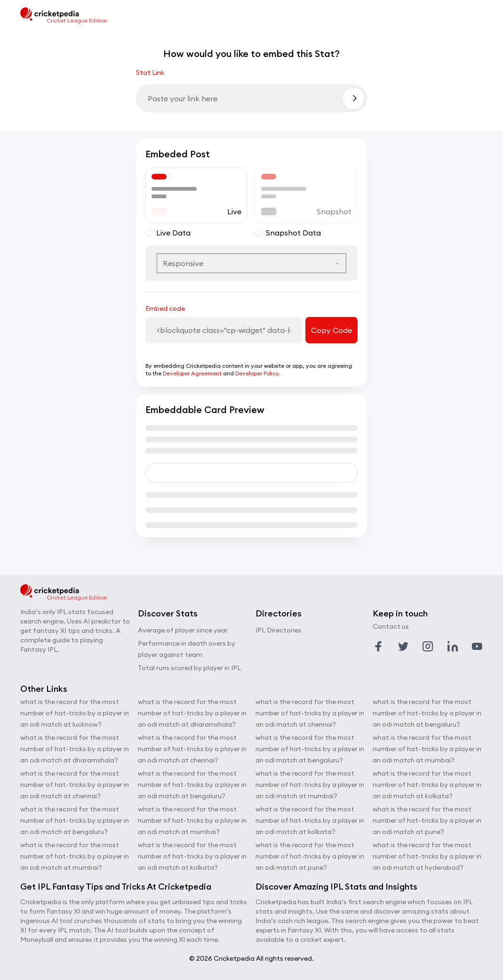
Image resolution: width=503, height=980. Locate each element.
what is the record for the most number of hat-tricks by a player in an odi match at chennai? (75, 785)
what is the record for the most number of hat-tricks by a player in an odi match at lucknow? (75, 713)
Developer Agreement (192, 373)
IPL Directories (279, 630)
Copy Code (331, 330)
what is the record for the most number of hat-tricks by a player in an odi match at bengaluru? (75, 820)
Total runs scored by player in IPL (189, 668)
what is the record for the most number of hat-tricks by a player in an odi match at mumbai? (75, 856)
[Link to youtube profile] (477, 647)
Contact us (391, 626)
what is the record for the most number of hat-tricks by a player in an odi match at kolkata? (192, 856)
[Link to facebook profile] (378, 647)
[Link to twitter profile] (403, 647)
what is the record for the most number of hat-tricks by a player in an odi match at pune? (310, 856)
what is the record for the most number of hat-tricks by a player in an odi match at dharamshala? (75, 749)
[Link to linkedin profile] (453, 647)
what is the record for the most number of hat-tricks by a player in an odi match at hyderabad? (427, 856)
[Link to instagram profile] (428, 647)
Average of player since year (183, 630)
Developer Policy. (258, 373)
